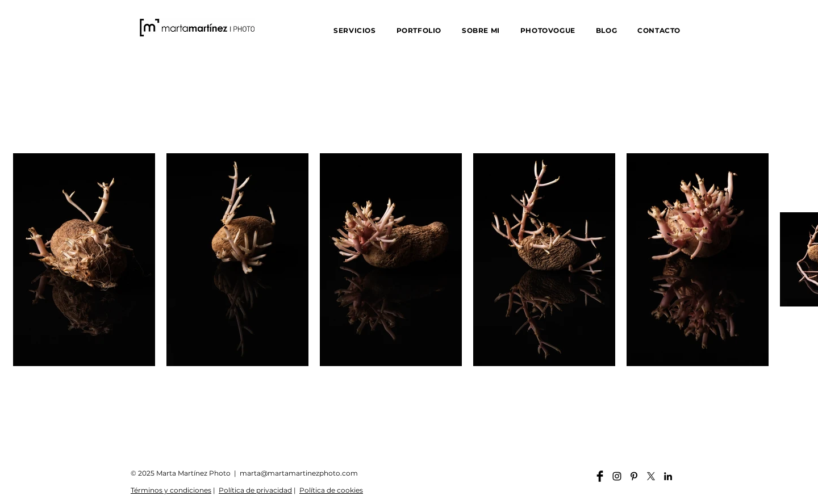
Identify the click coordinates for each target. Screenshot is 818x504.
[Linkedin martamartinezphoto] (668, 476)
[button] (354, 30)
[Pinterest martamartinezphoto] (634, 476)
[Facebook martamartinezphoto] (600, 476)
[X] (651, 476)
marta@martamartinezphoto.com (299, 473)
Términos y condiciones (171, 490)
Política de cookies (331, 490)
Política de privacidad (255, 490)
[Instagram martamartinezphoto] (617, 476)
